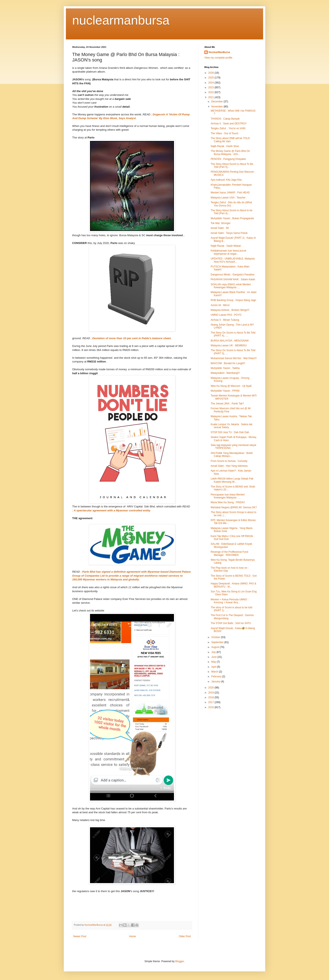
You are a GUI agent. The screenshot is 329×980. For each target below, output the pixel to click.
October (216, 637)
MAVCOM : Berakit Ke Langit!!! (228, 363)
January (216, 682)
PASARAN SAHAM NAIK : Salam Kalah (233, 279)
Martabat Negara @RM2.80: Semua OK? (234, 507)
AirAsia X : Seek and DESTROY (229, 124)
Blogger (180, 961)
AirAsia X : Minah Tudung (225, 320)
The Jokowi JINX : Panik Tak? (227, 404)
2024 (211, 83)
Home (133, 936)
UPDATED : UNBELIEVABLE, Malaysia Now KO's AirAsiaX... (233, 260)
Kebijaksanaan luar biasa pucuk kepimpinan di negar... (228, 252)
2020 (211, 688)
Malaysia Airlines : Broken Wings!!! (230, 310)
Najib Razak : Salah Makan (226, 246)
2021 (211, 97)
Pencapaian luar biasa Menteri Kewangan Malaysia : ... (228, 496)
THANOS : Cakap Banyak (225, 119)
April (214, 667)
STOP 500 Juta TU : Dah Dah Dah (230, 432)
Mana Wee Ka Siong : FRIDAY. (228, 502)
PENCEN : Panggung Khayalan (228, 159)
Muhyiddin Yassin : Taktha (225, 368)
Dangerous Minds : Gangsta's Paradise (232, 275)
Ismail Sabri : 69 (220, 228)
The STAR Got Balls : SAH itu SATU (231, 623)
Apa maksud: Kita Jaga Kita (226, 180)
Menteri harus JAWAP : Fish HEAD (230, 193)
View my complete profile (218, 58)
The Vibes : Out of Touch (225, 133)
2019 (211, 693)
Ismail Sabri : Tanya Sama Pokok (229, 233)
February (217, 676)
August (216, 647)
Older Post (185, 936)
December (217, 102)
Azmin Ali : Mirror (220, 305)
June (214, 657)
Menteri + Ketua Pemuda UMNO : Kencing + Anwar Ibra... (230, 601)
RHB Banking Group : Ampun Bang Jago (233, 300)
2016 (211, 707)
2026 (211, 73)
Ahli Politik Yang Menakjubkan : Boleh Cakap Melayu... (232, 455)
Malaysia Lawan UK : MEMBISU (229, 345)
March (215, 672)
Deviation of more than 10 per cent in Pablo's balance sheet (131, 338)
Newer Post (80, 936)
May (214, 662)
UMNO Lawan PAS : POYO (226, 315)
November (217, 107)
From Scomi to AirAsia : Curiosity (229, 461)
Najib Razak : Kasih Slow (225, 146)
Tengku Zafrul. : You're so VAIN (228, 128)
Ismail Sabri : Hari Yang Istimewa (229, 466)
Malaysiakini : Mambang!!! (225, 373)
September (218, 642)
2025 (211, 78)
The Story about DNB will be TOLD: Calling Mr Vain (230, 140)
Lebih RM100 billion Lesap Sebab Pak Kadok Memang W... (232, 480)
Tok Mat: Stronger (221, 223)
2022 (211, 92)
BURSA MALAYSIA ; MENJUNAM (230, 341)
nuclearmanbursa (121, 20)
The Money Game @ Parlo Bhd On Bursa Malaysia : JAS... (230, 152)
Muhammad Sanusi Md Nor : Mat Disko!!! (234, 358)
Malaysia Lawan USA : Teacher (228, 198)
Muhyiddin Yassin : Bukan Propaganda (232, 218)
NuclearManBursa (219, 52)
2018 (211, 697)
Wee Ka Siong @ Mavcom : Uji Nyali (231, 386)
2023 (211, 87)
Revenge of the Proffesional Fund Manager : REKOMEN (229, 553)
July (214, 652)
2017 (211, 702)
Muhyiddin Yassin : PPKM (225, 391)
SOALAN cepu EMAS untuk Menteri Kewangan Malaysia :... (231, 286)
